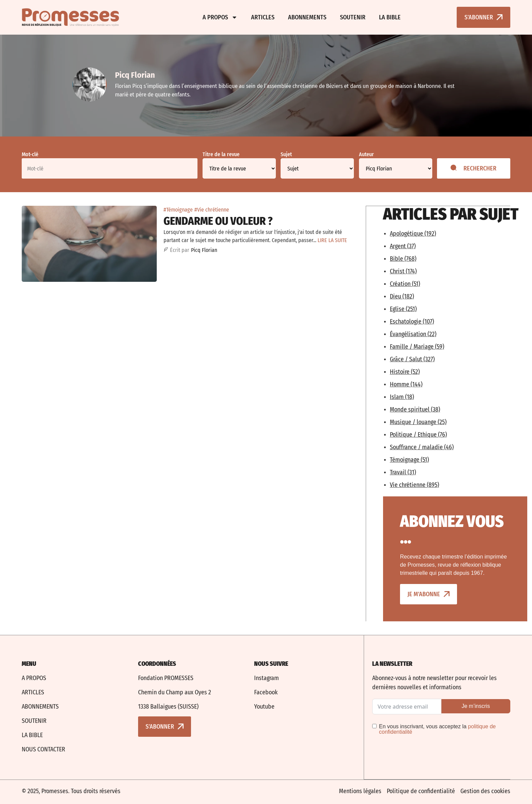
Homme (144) (406, 384)
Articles (263, 17)
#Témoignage (178, 210)
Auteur (366, 154)
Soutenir (353, 17)
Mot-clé (30, 154)
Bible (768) (403, 258)
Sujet (286, 154)
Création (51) (405, 284)
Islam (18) (402, 397)
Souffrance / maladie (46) (422, 447)
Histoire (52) (405, 371)
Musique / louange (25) (418, 422)
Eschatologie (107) (412, 321)
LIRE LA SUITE (332, 240)
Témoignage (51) (409, 459)
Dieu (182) (402, 296)
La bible (390, 17)
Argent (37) (403, 246)
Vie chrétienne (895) (414, 485)
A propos (220, 17)
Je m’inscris (476, 706)
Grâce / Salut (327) (412, 359)
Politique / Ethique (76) (418, 434)
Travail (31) (403, 472)
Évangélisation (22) (413, 334)
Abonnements (307, 17)
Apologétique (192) (413, 233)
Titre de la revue (221, 154)
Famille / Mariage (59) (417, 346)
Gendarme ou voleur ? (218, 221)
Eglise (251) (403, 309)
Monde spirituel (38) (415, 409)
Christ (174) (403, 271)
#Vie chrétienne (212, 210)
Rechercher (473, 168)
